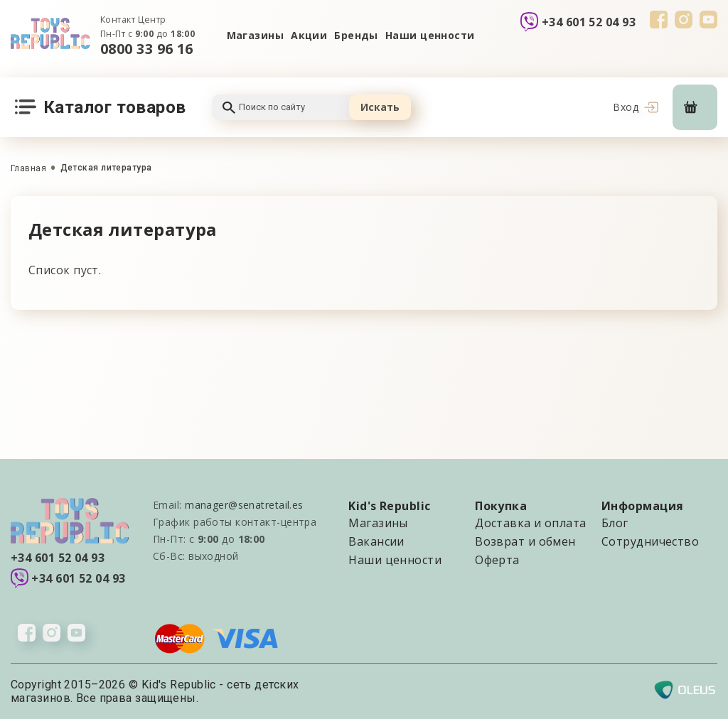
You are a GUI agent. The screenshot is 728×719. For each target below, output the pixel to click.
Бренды (356, 35)
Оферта (497, 560)
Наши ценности (430, 35)
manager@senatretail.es (244, 505)
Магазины (256, 35)
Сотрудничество (650, 541)
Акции (309, 35)
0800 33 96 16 (147, 49)
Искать (380, 107)
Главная (28, 168)
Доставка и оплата (530, 523)
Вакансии (376, 541)
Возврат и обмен (525, 541)
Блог (615, 523)
